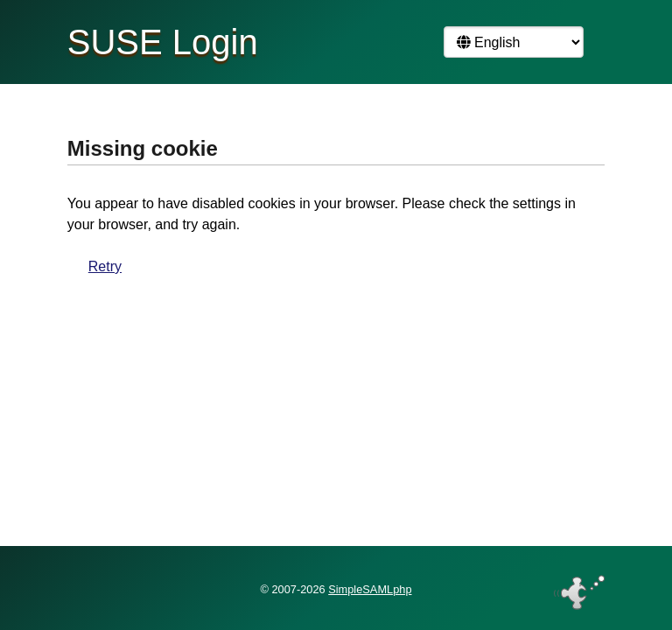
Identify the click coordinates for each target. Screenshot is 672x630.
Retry (105, 266)
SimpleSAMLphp (370, 589)
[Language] (514, 42)
